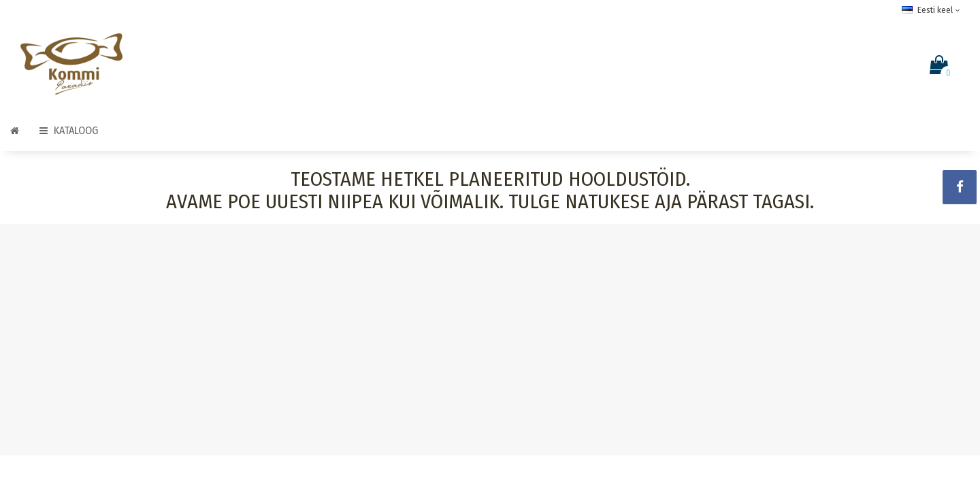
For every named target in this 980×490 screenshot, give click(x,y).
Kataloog (69, 130)
